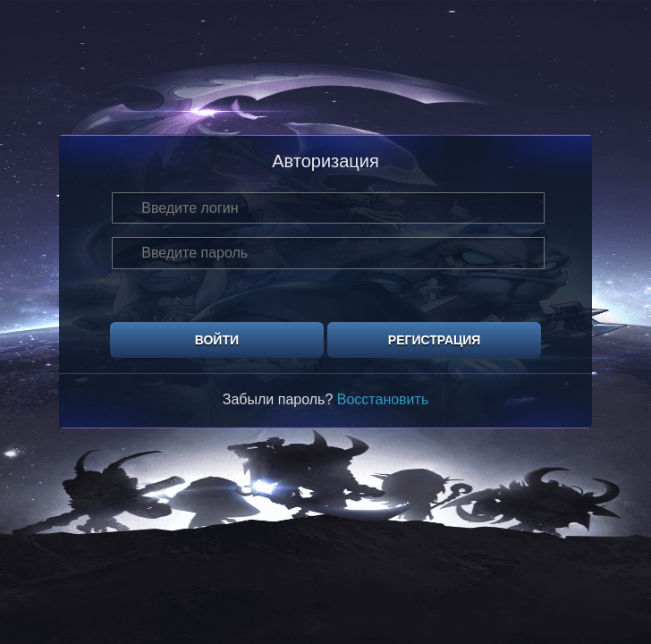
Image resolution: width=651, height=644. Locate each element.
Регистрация (435, 340)
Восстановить (383, 399)
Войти (217, 340)
